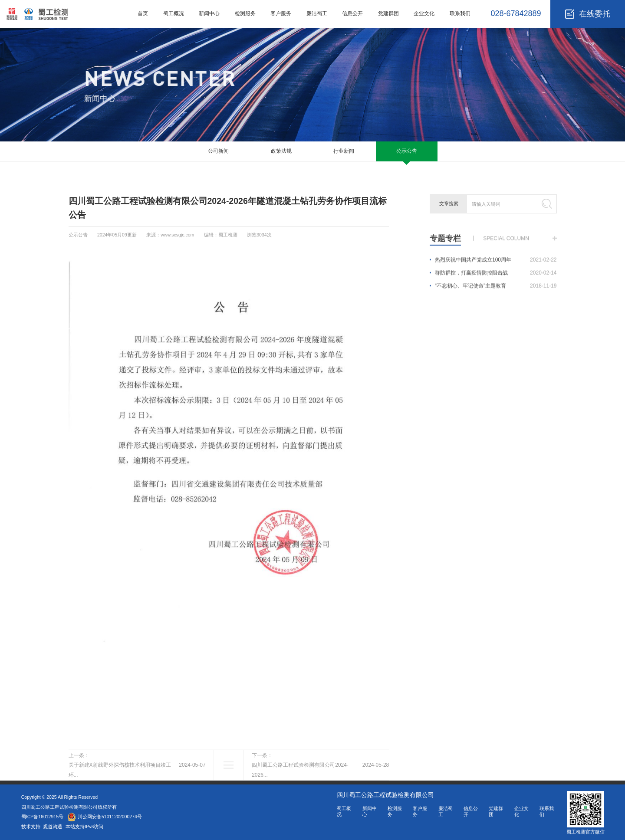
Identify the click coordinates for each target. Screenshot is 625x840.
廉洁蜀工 (317, 13)
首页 (143, 13)
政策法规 (281, 151)
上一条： (137, 784)
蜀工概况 (174, 13)
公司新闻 (218, 151)
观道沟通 (53, 827)
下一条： (320, 784)
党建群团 (388, 13)
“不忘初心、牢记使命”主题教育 (496, 290)
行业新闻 (344, 151)
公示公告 (407, 151)
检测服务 (245, 13)
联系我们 (460, 13)
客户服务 (281, 13)
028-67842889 (516, 13)
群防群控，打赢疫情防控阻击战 (496, 277)
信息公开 (352, 13)
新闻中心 (209, 13)
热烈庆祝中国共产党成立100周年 (496, 264)
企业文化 (424, 13)
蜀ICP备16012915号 (42, 817)
